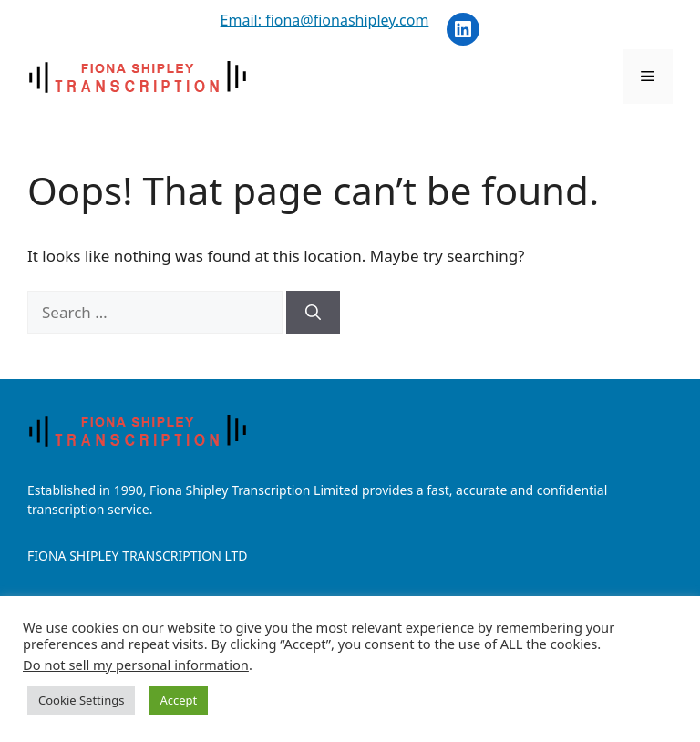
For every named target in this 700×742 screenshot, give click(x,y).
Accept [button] (178, 700)
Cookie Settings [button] (81, 700)
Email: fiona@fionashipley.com (325, 20)
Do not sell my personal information (136, 665)
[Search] (313, 313)
